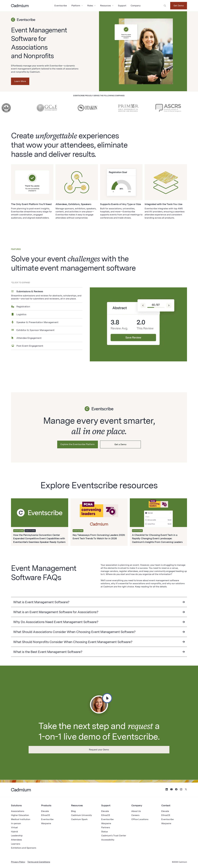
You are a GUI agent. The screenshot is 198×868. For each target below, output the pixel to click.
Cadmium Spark (79, 819)
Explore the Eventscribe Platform (78, 444)
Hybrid (14, 832)
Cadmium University (81, 815)
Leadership (17, 836)
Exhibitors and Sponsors (24, 848)
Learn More (20, 81)
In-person (16, 823)
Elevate (45, 811)
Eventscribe (47, 819)
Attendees (16, 840)
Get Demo (179, 6)
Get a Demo (120, 444)
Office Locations (140, 819)
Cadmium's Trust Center (114, 836)
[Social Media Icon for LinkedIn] (167, 790)
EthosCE (46, 815)
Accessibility (108, 840)
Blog (73, 811)
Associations (18, 811)
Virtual (14, 827)
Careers (135, 815)
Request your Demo (99, 750)
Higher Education (20, 815)
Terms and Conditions (39, 862)
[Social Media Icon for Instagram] (181, 790)
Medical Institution (21, 819)
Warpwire (46, 823)
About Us (136, 811)
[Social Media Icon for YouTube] (171, 790)
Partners (106, 827)
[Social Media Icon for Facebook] (176, 790)
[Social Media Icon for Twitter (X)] (186, 790)
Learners (16, 844)
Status (105, 832)
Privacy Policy (18, 862)
